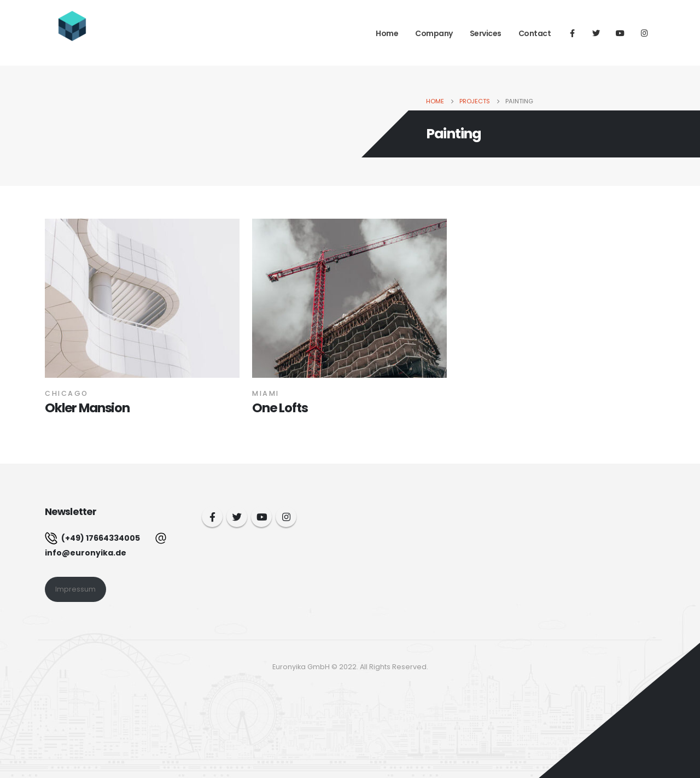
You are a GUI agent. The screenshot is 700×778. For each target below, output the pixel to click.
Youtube (261, 517)
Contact (535, 33)
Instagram (286, 517)
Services (486, 33)
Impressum (75, 589)
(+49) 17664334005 (92, 538)
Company (434, 33)
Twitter (237, 517)
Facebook (212, 517)
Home (387, 33)
